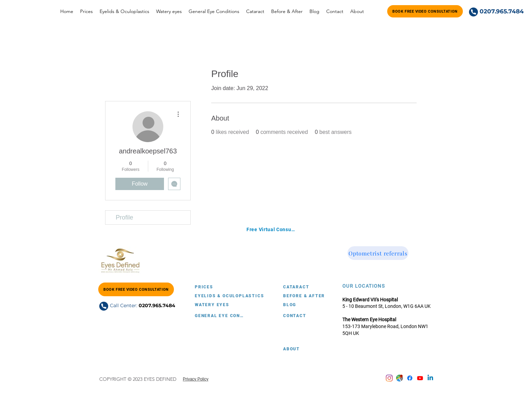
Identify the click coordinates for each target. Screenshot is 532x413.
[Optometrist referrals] (378, 253)
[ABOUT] (307, 349)
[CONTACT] (307, 316)
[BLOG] (307, 305)
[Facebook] (410, 378)
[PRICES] (219, 287)
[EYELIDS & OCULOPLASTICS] (232, 296)
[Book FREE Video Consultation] (425, 11)
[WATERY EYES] (219, 305)
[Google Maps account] (400, 378)
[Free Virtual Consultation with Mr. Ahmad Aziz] (271, 229)
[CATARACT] (307, 287)
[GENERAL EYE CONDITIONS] (219, 316)
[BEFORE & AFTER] (320, 296)
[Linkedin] (430, 378)
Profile (124, 217)
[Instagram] (389, 378)
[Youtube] (420, 378)
